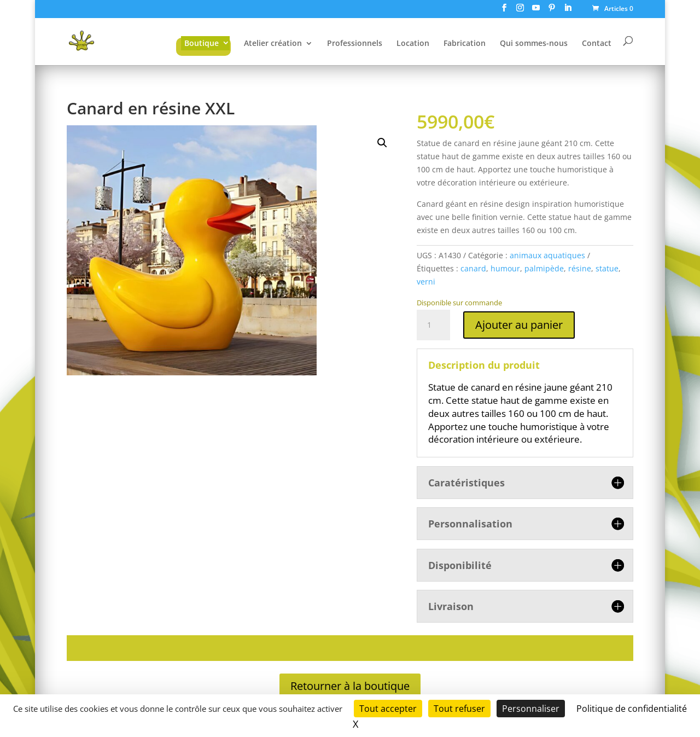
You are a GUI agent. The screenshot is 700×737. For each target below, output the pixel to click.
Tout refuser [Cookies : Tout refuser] (459, 709)
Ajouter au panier (519, 325)
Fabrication (465, 44)
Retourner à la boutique (350, 686)
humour (505, 268)
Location (413, 44)
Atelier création (273, 44)
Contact (597, 44)
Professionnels (355, 44)
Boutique (202, 43)
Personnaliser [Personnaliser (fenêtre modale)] (531, 709)
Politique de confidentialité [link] (632, 709)
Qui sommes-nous (534, 44)
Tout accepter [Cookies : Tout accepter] (388, 709)
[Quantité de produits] (433, 325)
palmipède (544, 268)
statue (607, 268)
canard (473, 268)
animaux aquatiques (547, 255)
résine (580, 268)
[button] (382, 143)
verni (426, 282)
